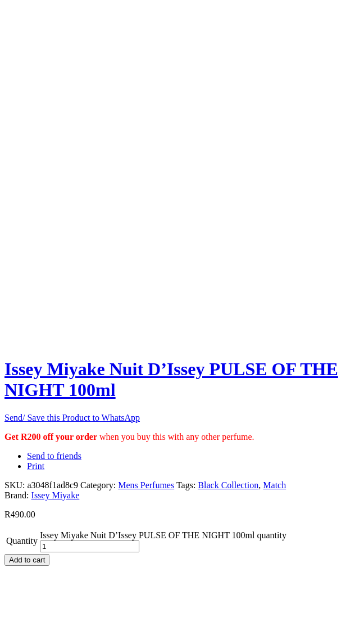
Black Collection (228, 485)
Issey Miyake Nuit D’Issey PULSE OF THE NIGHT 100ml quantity (163, 535)
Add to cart (27, 560)
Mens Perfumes (146, 485)
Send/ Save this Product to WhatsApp (72, 418)
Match (274, 485)
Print (36, 466)
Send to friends (54, 456)
